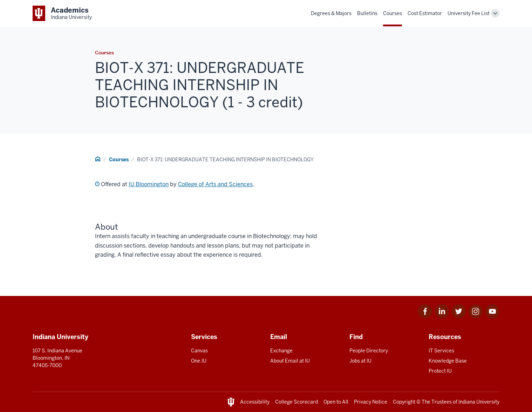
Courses (393, 13)
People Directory (369, 351)
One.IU (199, 361)
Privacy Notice (371, 402)
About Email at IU (290, 361)
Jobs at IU (360, 361)
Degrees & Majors (331, 13)
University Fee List (469, 13)
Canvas (199, 351)
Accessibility (255, 402)
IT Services (441, 351)
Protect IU (440, 371)
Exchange (281, 351)
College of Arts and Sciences (215, 184)
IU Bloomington (149, 184)
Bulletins (367, 13)
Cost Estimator (425, 13)
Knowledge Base (448, 361)
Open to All (336, 402)
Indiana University (479, 402)
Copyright (404, 402)
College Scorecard (296, 402)
